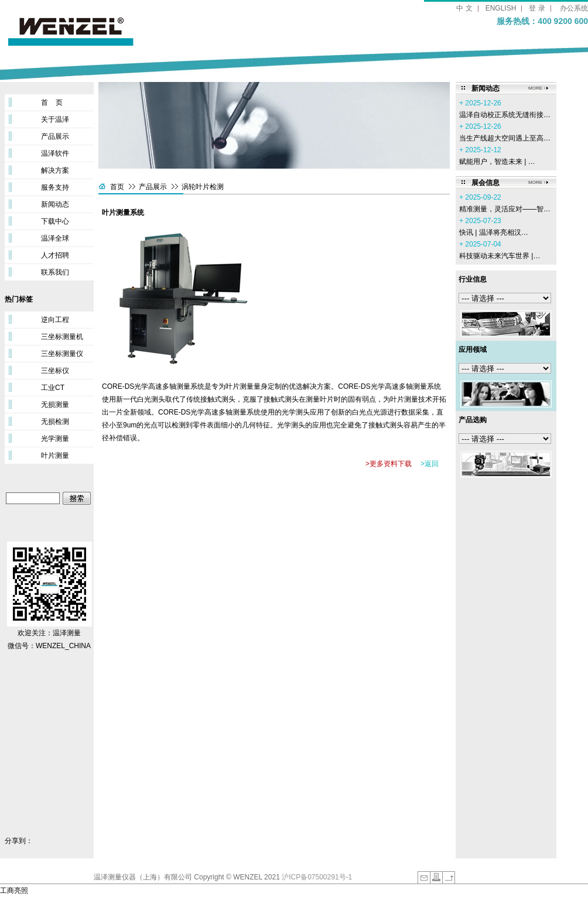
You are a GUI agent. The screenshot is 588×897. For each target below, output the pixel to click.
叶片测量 (55, 456)
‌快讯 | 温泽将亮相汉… (494, 232)
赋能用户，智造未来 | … (497, 162)
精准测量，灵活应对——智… (505, 209)
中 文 (464, 8)
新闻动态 (55, 204)
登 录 (537, 8)
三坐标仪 (55, 371)
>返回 (430, 464)
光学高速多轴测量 (218, 412)
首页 (117, 187)
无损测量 (55, 405)
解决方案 (55, 170)
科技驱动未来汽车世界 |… (500, 256)
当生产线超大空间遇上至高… (505, 138)
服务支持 (55, 187)
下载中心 (55, 221)
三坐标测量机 (62, 337)
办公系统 (574, 8)
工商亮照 (14, 891)
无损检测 (55, 422)
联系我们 (55, 272)
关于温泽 (55, 119)
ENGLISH (501, 8)
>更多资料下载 (389, 464)
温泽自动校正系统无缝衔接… (505, 115)
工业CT (53, 388)
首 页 (52, 102)
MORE (535, 88)
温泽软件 (55, 153)
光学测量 (55, 439)
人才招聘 (55, 255)
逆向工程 (55, 320)
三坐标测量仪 (62, 354)
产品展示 (55, 136)
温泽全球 (55, 238)
